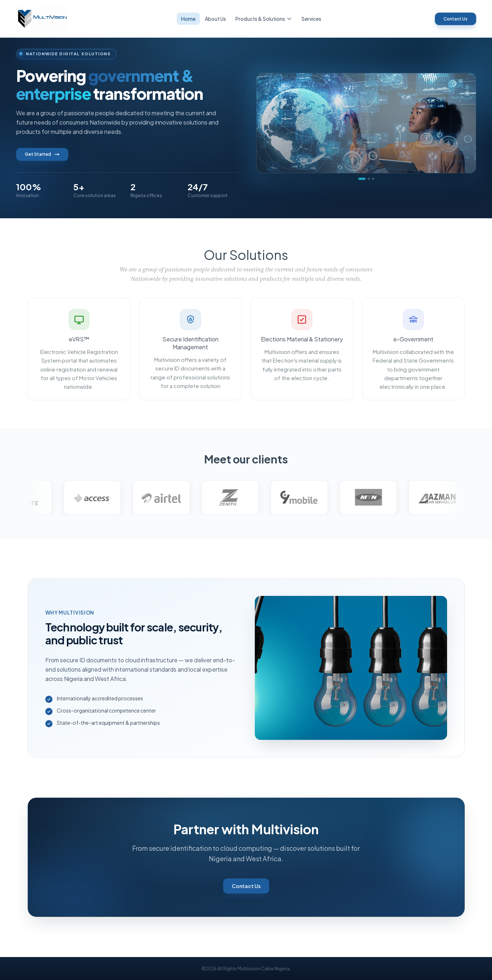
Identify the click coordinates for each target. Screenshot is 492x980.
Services (311, 19)
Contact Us (456, 19)
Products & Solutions (264, 19)
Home (188, 19)
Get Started (42, 154)
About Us (215, 19)
